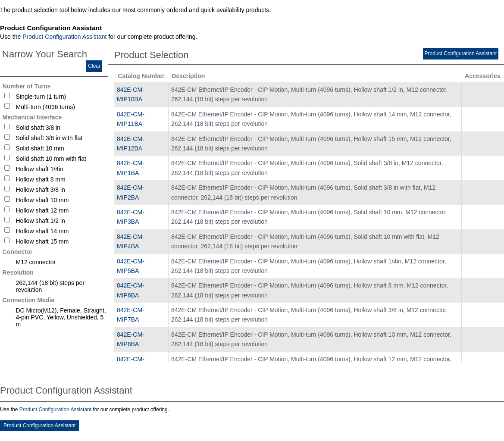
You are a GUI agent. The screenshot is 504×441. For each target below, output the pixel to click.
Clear (94, 66)
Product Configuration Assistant (64, 37)
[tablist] (252, 222)
